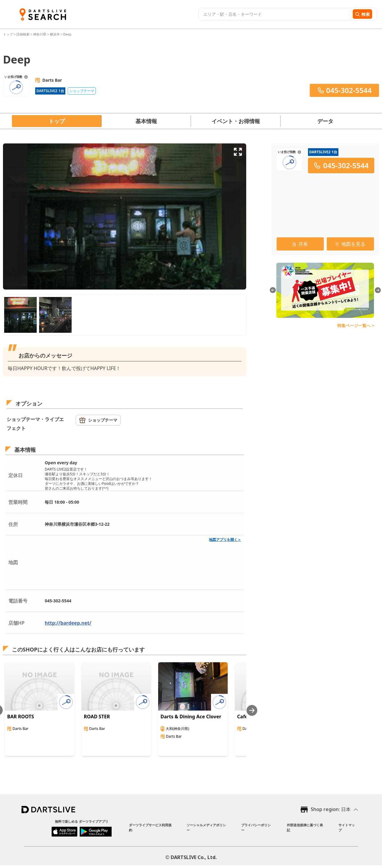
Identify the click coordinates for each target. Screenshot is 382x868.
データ (325, 121)
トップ (8, 34)
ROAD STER (97, 717)
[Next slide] (252, 710)
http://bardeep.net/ (68, 623)
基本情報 (146, 121)
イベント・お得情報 (236, 121)
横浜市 (55, 34)
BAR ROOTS (21, 717)
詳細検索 (23, 34)
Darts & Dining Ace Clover (191, 717)
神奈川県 (40, 34)
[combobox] (275, 14)
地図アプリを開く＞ (225, 540)
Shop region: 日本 (331, 809)
